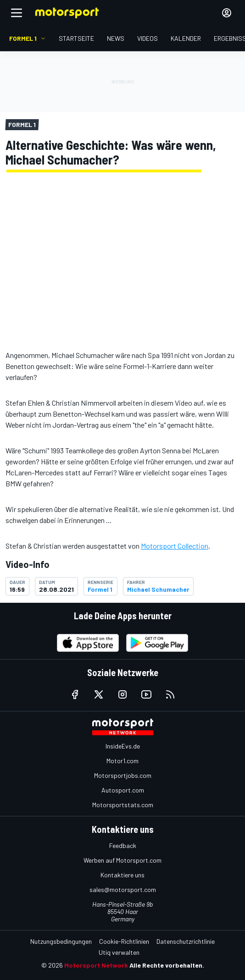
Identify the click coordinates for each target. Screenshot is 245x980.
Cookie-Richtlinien (124, 941)
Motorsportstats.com (123, 805)
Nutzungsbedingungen (61, 941)
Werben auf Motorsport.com (122, 860)
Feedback (123, 845)
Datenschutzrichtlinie (186, 941)
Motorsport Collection (175, 546)
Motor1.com (122, 761)
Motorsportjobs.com (123, 775)
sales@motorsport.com (123, 889)
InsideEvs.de (123, 746)
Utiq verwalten (119, 952)
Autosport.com (123, 790)
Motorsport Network (96, 965)
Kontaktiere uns (122, 875)
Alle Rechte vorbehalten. (167, 965)
